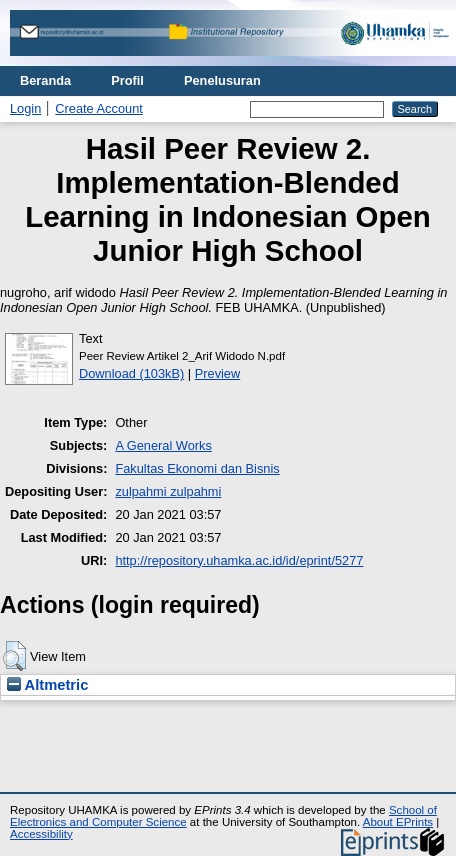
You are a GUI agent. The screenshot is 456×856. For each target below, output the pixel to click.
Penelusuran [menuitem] (222, 80)
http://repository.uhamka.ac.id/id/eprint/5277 (239, 560)
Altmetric (47, 685)
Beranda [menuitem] (45, 80)
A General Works (163, 445)
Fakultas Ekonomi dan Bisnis (197, 468)
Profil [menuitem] (127, 80)
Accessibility (41, 834)
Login (25, 108)
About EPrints (398, 822)
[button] (14, 656)
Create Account (99, 108)
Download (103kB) (131, 373)
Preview (218, 373)
